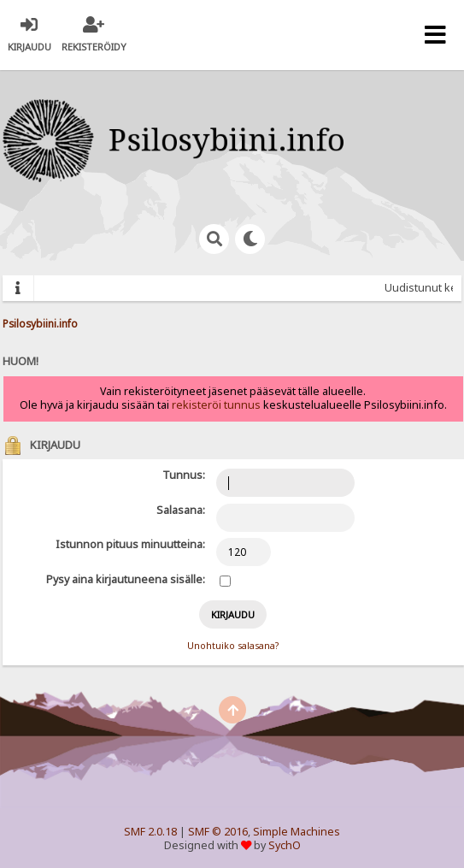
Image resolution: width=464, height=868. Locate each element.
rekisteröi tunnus (216, 405)
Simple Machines (297, 832)
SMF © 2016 (218, 832)
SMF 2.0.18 (150, 832)
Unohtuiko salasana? (233, 646)
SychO (285, 845)
